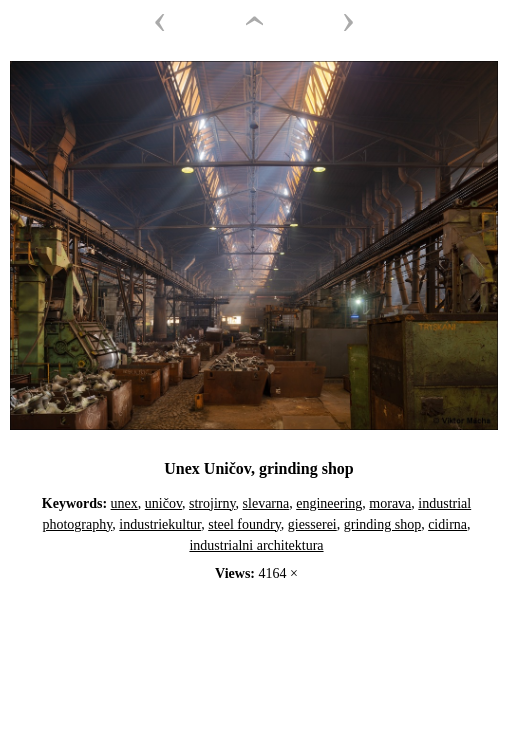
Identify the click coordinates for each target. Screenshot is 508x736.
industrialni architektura (256, 545)
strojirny (212, 503)
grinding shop (382, 524)
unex (124, 503)
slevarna (266, 503)
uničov (163, 503)
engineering (329, 503)
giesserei (312, 524)
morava (390, 503)
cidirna (447, 524)
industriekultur (160, 524)
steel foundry (244, 524)
